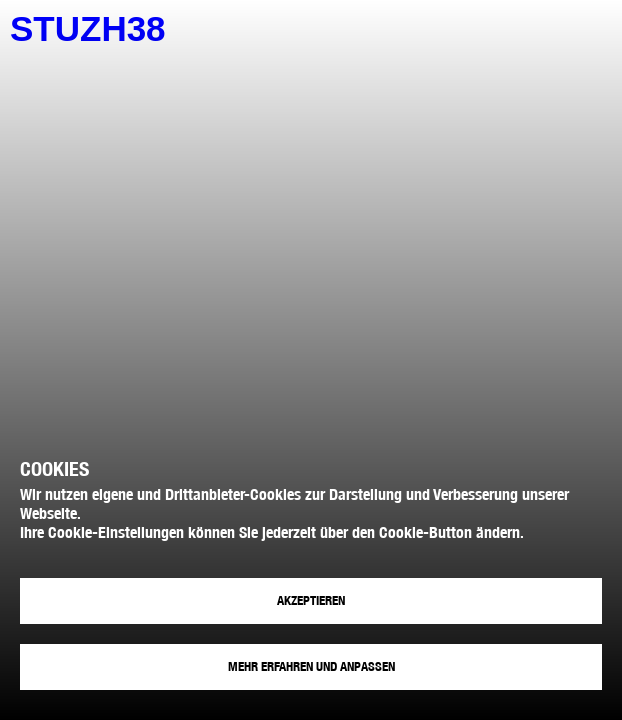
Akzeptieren (311, 600)
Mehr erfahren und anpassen (311, 666)
